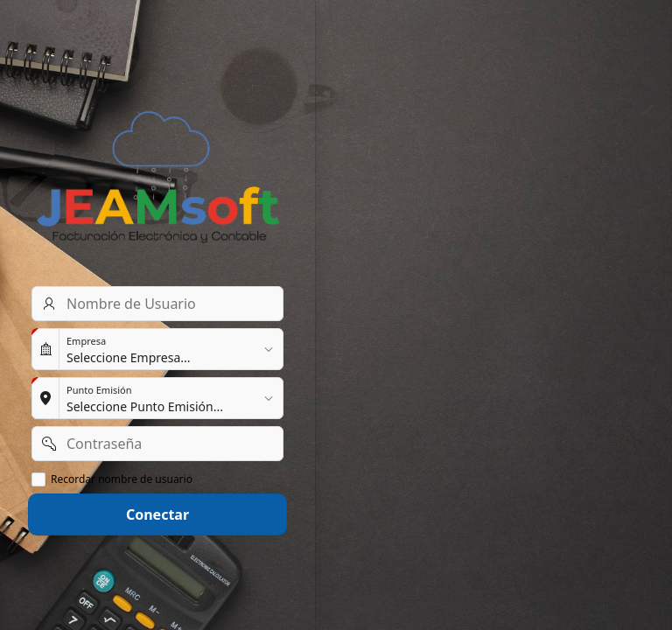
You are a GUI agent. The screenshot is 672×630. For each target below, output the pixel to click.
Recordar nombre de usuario (122, 479)
